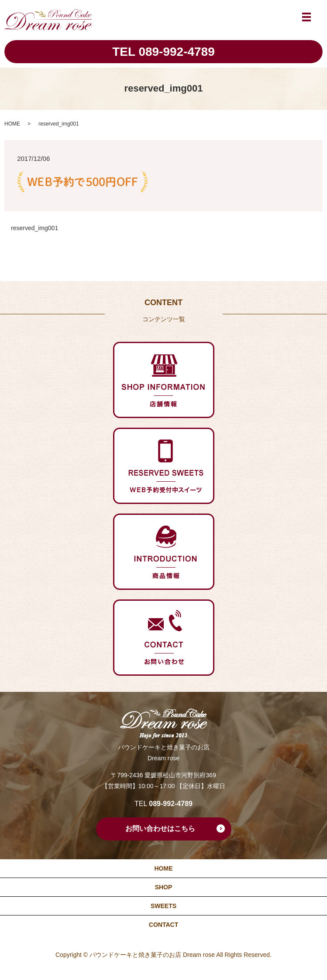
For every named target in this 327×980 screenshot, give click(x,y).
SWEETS (163, 906)
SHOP (164, 887)
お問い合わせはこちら (160, 829)
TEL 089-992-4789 (163, 52)
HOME (12, 124)
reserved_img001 (34, 228)
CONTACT (163, 925)
